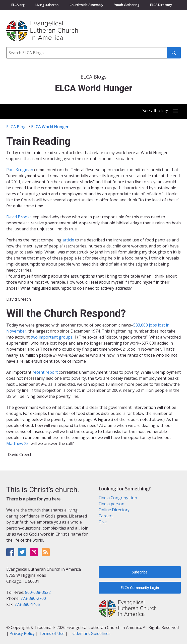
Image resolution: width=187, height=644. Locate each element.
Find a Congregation (118, 498)
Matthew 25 (17, 443)
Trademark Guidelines (90, 633)
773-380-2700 (33, 598)
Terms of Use (52, 633)
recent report (46, 372)
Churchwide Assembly (86, 5)
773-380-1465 (27, 604)
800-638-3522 (38, 592)
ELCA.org (18, 5)
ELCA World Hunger (50, 127)
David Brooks (19, 217)
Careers (106, 516)
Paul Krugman (20, 170)
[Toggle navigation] (160, 111)
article (68, 240)
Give (103, 522)
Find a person (111, 504)
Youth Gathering (127, 5)
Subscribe (140, 572)
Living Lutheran (47, 5)
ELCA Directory (161, 5)
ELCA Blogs (17, 127)
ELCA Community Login (140, 588)
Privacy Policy (22, 633)
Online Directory (114, 510)
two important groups (52, 337)
